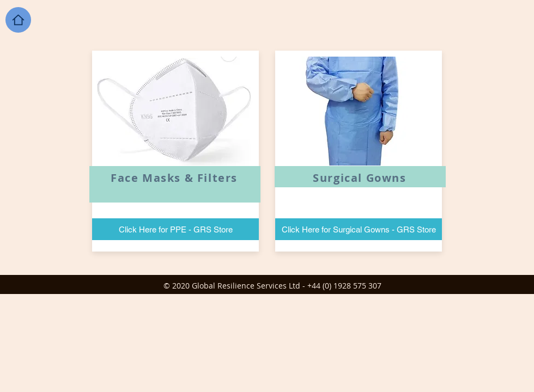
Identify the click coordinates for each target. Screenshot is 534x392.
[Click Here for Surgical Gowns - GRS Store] (359, 229)
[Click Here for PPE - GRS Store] (175, 229)
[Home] (18, 20)
